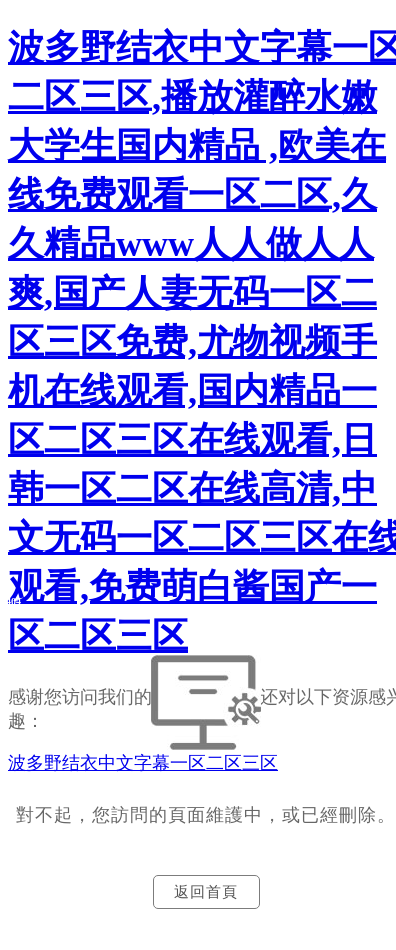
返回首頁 (206, 892)
